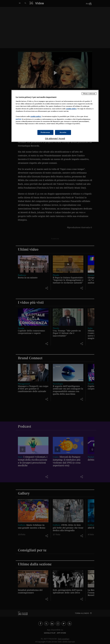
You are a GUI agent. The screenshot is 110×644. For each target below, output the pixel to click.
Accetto (63, 132)
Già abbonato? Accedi (55, 138)
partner (19, 119)
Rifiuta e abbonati (89, 93)
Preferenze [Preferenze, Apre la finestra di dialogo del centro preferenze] (45, 132)
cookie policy (71, 109)
